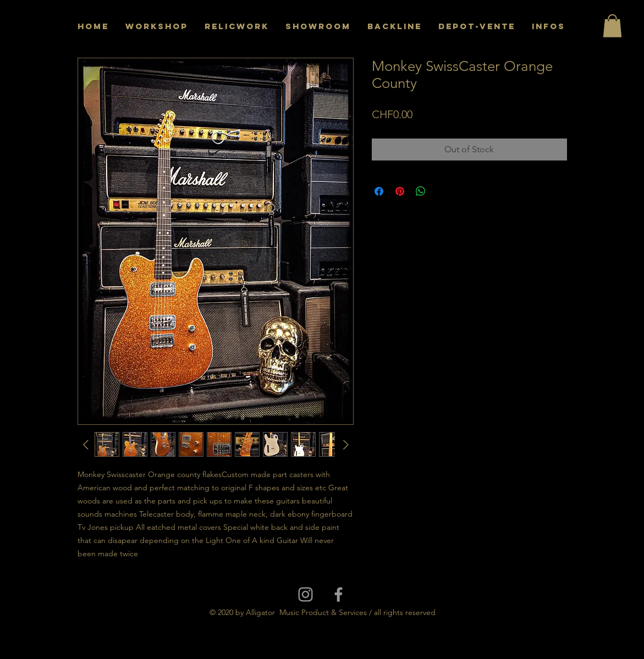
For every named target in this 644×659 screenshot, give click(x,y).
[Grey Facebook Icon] (338, 594)
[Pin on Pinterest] (400, 191)
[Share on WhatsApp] (421, 191)
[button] (612, 26)
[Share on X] (442, 191)
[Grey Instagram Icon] (306, 594)
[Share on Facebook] (379, 191)
